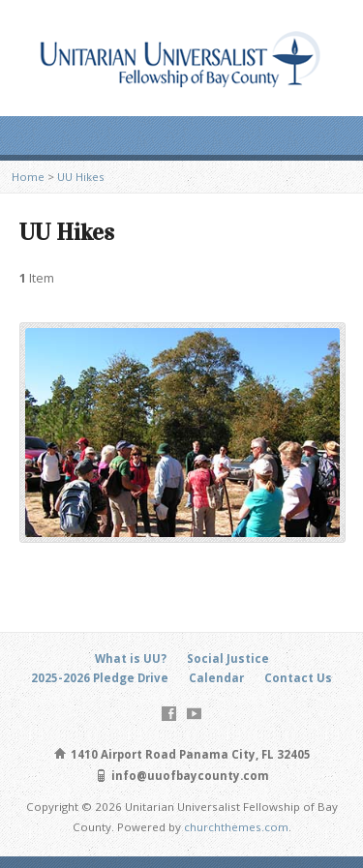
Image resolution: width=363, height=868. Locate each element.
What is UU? (131, 658)
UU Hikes (81, 177)
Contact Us (298, 678)
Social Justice (228, 658)
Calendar (216, 678)
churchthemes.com (236, 827)
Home (28, 177)
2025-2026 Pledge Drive (100, 678)
